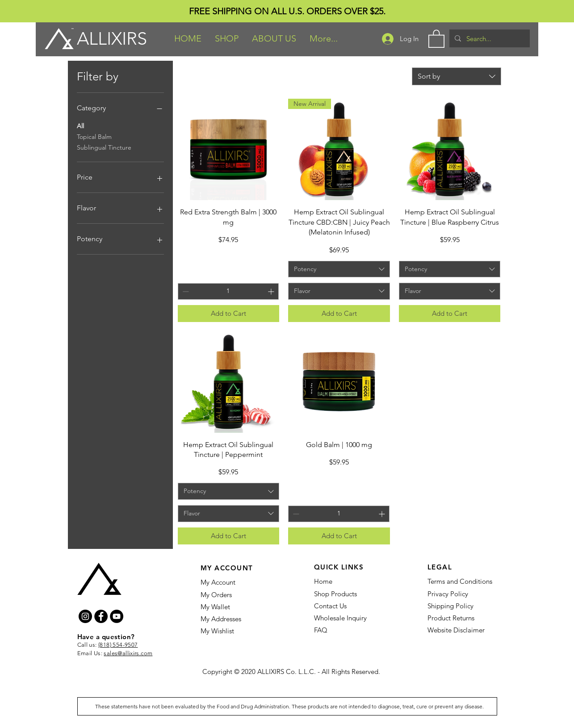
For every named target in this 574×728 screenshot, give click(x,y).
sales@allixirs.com (128, 653)
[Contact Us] (339, 606)
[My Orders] (216, 594)
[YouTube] (117, 616)
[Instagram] (85, 616)
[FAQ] (321, 630)
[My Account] (235, 582)
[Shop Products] (336, 594)
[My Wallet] (225, 607)
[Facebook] (101, 616)
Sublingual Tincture (104, 147)
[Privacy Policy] (449, 594)
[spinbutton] (228, 291)
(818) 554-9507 (118, 645)
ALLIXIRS (112, 38)
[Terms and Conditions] (462, 581)
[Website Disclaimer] (458, 630)
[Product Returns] (453, 618)
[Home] (349, 581)
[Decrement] (185, 291)
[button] (227, 38)
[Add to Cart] (229, 314)
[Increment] (272, 291)
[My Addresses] (226, 619)
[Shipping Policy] (452, 606)
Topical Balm (94, 136)
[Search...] (489, 38)
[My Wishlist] (231, 631)
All (80, 126)
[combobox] (457, 76)
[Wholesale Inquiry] (345, 618)
